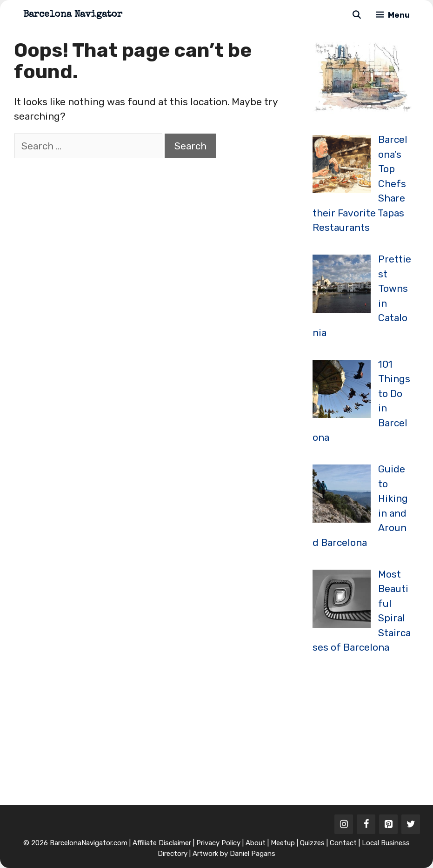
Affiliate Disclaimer (162, 843)
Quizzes (312, 843)
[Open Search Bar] (356, 15)
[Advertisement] (373, 729)
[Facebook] (366, 824)
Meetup (283, 843)
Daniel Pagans (253, 854)
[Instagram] (344, 824)
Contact (343, 843)
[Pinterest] (388, 824)
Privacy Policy (218, 843)
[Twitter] (411, 824)
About (256, 843)
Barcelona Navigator (73, 15)
